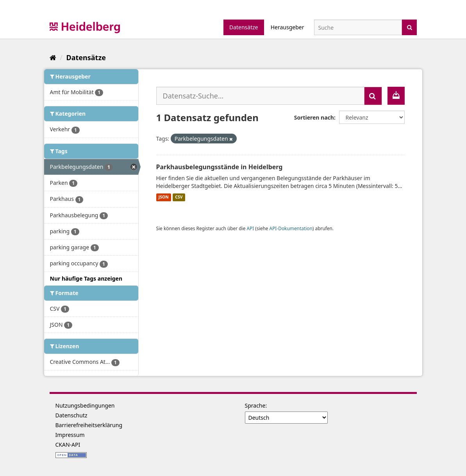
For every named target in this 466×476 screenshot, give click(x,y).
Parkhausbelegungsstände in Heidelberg (220, 167)
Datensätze (244, 27)
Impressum (70, 435)
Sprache (255, 405)
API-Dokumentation (291, 228)
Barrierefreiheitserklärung (89, 425)
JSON (164, 197)
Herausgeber (287, 27)
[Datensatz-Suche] (358, 27)
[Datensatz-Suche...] (260, 96)
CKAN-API (68, 445)
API (250, 228)
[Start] (53, 57)
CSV (179, 197)
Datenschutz (71, 415)
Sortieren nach (314, 117)
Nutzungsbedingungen (85, 405)
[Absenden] (410, 27)
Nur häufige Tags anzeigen (86, 278)
